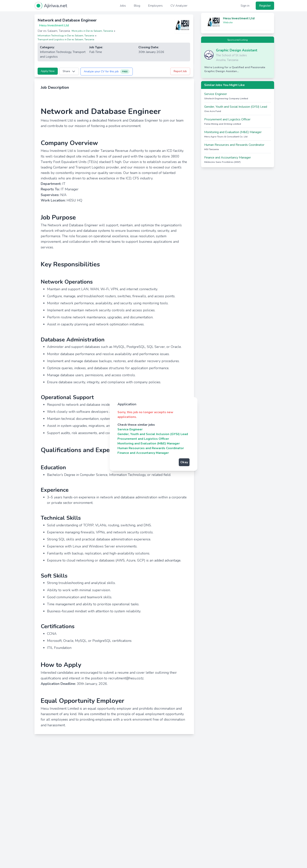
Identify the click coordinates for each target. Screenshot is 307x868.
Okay (184, 462)
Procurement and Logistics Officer (143, 439)
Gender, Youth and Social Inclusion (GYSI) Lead (153, 434)
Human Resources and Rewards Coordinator (151, 448)
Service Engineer (130, 429)
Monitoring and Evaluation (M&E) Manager (149, 443)
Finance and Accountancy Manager (143, 453)
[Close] (190, 404)
